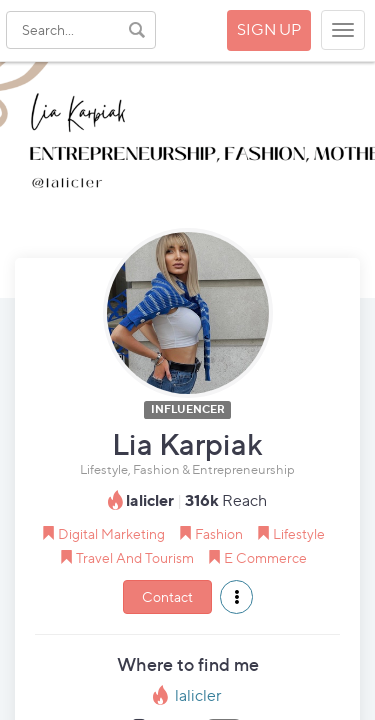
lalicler (198, 695)
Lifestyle (299, 533)
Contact (167, 596)
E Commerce (265, 557)
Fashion (219, 533)
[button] (236, 597)
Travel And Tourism (135, 557)
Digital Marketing (111, 533)
